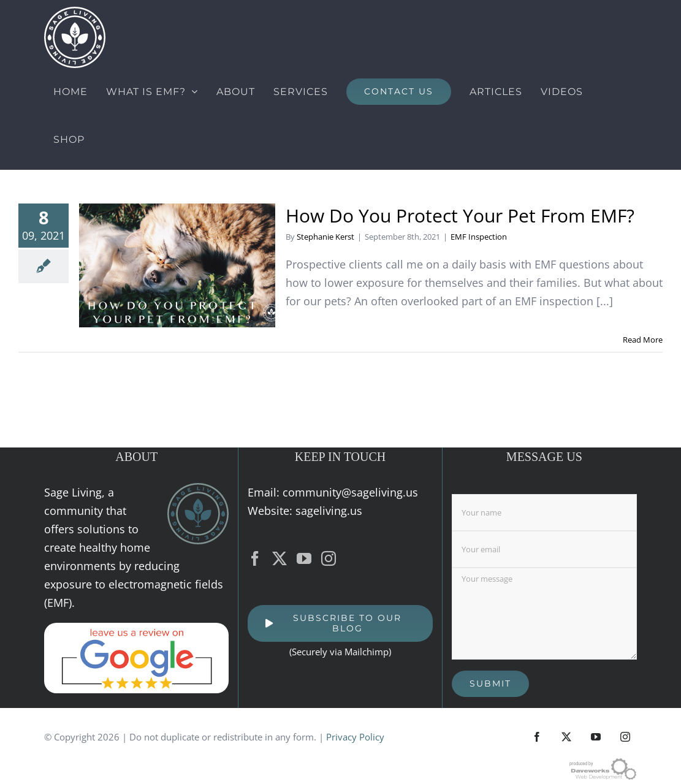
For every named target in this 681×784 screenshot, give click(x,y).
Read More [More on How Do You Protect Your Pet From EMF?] (643, 340)
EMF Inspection (479, 237)
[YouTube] (304, 558)
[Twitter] (280, 558)
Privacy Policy (355, 737)
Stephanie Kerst (325, 237)
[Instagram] (329, 558)
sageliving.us (329, 511)
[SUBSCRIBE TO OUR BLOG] (340, 623)
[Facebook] (255, 558)
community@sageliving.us (350, 492)
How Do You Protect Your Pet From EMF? (460, 215)
